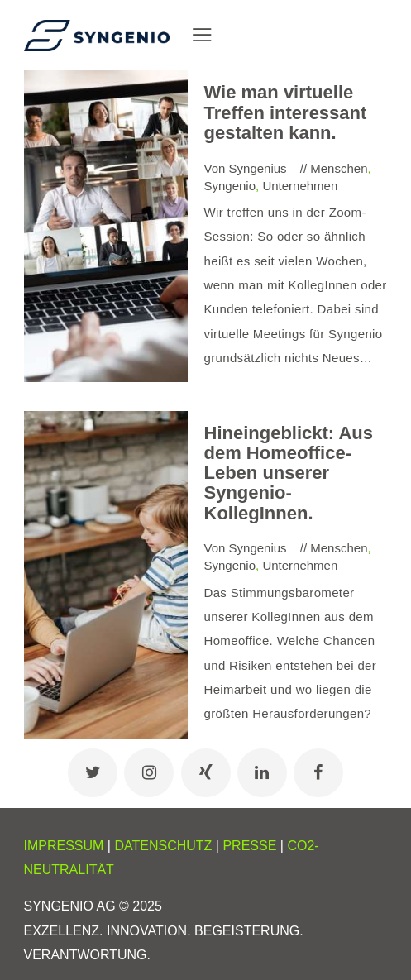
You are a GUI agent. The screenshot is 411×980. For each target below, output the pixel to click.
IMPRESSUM (64, 846)
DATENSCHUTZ (163, 846)
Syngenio (230, 186)
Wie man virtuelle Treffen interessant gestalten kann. (286, 112)
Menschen (339, 168)
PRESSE (249, 846)
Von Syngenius (247, 168)
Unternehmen (300, 186)
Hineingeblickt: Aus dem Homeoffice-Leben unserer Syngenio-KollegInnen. (289, 473)
